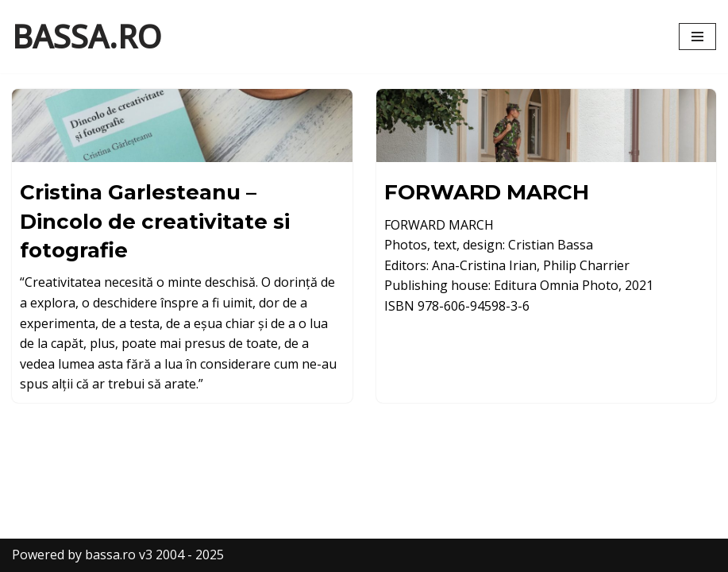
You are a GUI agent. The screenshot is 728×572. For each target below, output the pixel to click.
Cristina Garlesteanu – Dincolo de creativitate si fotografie (155, 221)
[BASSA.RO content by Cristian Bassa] (87, 37)
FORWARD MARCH (487, 192)
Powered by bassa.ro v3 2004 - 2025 (118, 555)
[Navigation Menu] (697, 37)
